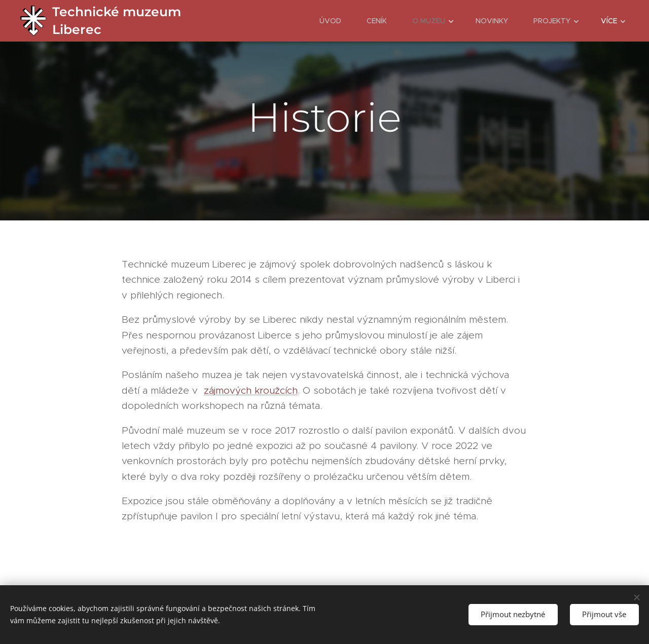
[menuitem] (335, 21)
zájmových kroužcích (251, 390)
